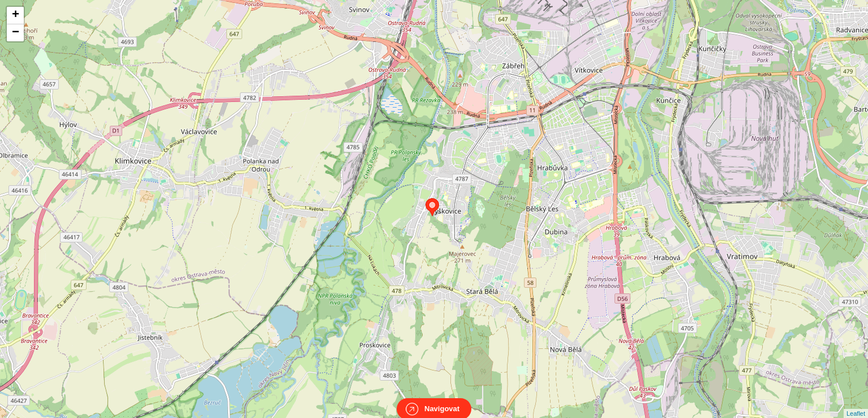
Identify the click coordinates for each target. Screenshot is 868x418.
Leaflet (856, 403)
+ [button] (16, 15)
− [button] (16, 33)
